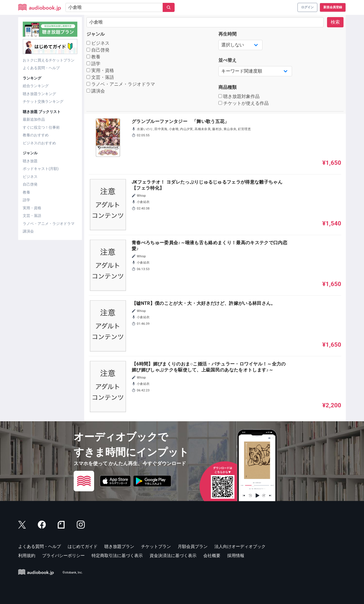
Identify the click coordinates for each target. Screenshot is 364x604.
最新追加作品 (34, 119)
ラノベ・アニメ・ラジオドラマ (49, 224)
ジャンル (96, 34)
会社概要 (212, 556)
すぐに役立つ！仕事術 (41, 127)
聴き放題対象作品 (239, 96)
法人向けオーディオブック (240, 547)
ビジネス (30, 177)
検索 (335, 22)
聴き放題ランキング (39, 94)
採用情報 (236, 556)
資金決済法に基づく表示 (173, 556)
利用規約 (27, 556)
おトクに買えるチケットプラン (49, 60)
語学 (26, 200)
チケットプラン (156, 547)
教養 (26, 192)
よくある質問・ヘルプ (41, 68)
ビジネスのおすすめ (39, 143)
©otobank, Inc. (73, 573)
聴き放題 (30, 161)
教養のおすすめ (36, 135)
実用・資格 (32, 208)
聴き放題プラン (119, 547)
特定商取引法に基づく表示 (117, 556)
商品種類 (227, 87)
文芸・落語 (32, 216)
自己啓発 (30, 184)
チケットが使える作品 (244, 103)
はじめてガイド (83, 547)
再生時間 (227, 34)
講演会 (28, 231)
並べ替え (227, 60)
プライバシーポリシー (63, 556)
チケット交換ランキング (43, 101)
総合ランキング (36, 86)
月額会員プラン (193, 547)
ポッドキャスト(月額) (41, 169)
